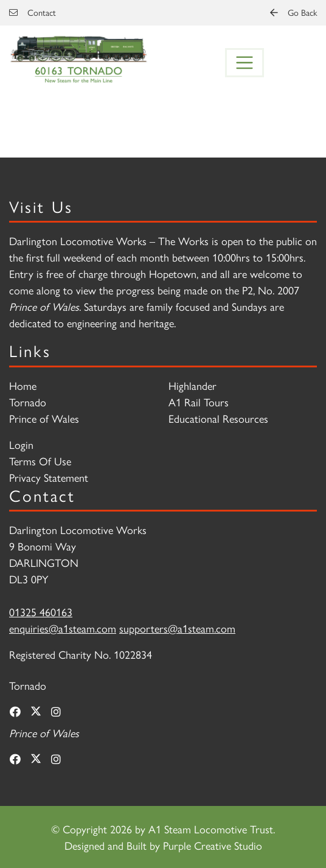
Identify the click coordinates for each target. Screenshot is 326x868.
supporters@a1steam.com (177, 628)
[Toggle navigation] (244, 63)
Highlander (192, 385)
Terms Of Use (40, 461)
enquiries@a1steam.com (63, 628)
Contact (33, 12)
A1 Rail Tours (199, 402)
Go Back (293, 12)
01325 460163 (41, 612)
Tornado (28, 402)
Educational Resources (218, 418)
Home (23, 385)
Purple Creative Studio (213, 845)
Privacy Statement (49, 477)
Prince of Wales (44, 418)
